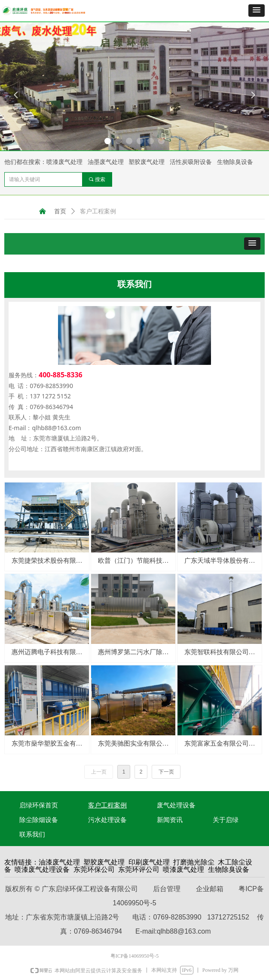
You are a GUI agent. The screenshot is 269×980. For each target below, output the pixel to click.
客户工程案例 (98, 211)
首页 (60, 211)
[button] (257, 11)
